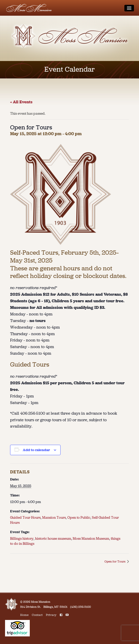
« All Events (21, 102)
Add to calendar (36, 450)
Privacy (51, 615)
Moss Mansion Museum (91, 539)
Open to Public (79, 518)
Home (24, 615)
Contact (37, 615)
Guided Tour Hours (25, 518)
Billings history (22, 539)
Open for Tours (115, 561)
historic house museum (53, 539)
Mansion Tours (54, 518)
